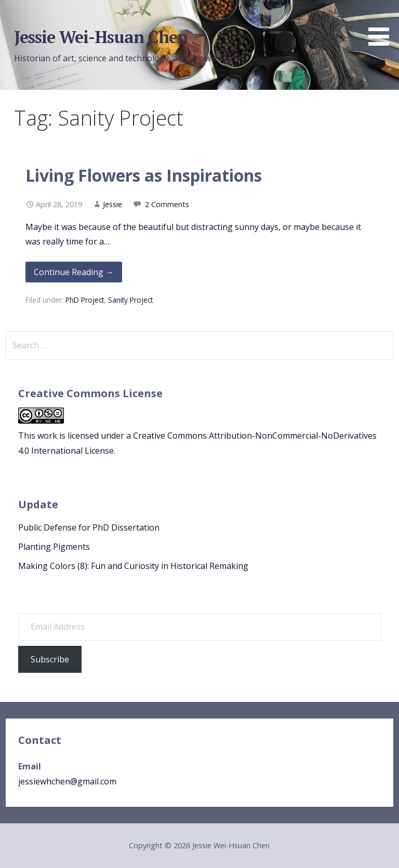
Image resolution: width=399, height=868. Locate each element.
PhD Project (85, 300)
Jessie (112, 204)
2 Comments (167, 204)
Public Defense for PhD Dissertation (89, 527)
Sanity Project (130, 300)
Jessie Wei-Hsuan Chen (101, 37)
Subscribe (50, 659)
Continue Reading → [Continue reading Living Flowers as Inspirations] (74, 272)
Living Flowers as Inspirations (144, 175)
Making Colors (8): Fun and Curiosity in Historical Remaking (133, 566)
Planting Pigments (54, 547)
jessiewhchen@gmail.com (67, 781)
